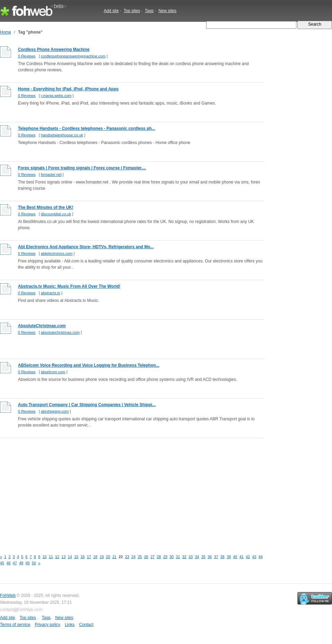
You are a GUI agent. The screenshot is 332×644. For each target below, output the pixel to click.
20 (108, 557)
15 (76, 557)
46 (8, 563)
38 (222, 557)
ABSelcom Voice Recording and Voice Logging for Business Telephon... (89, 365)
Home (6, 32)
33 (191, 557)
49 (28, 563)
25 (140, 557)
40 (235, 557)
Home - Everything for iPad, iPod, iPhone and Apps (68, 89)
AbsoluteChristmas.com (42, 326)
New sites (167, 11)
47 (15, 563)
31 (178, 557)
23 (127, 557)
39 (229, 557)
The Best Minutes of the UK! (46, 207)
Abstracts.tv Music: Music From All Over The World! (69, 286)
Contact (86, 625)
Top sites (132, 11)
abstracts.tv (50, 293)
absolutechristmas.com (60, 332)
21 (114, 557)
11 (51, 557)
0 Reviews (27, 56)
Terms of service (15, 625)
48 (21, 563)
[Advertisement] (109, 491)
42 (248, 557)
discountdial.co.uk (56, 214)
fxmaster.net (51, 175)
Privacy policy (48, 625)
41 (241, 557)
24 (133, 557)
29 (165, 557)
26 (146, 557)
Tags (149, 11)
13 (64, 557)
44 (260, 557)
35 (203, 557)
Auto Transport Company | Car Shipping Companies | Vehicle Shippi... (87, 405)
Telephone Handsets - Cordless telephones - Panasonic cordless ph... (87, 128)
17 (89, 557)
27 (153, 557)
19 (102, 557)
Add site (111, 11)
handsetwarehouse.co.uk (62, 135)
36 (210, 557)
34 (197, 557)
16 (83, 557)
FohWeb (8, 596)
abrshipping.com (55, 411)
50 (34, 563)
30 (172, 557)
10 (45, 557)
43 (254, 557)
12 (57, 557)
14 (70, 557)
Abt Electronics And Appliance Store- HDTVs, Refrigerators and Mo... (86, 247)
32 (184, 557)
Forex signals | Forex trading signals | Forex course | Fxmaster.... (82, 168)
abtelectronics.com (57, 253)
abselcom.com (53, 372)
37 (216, 557)
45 (2, 563)
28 (159, 557)
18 (95, 557)
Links (70, 625)
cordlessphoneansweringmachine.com (73, 56)
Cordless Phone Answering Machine (54, 50)
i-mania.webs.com (56, 96)
